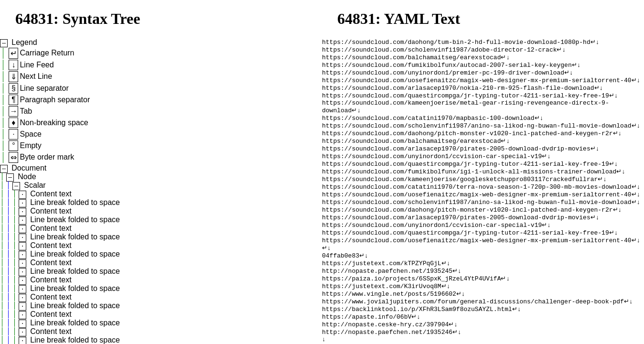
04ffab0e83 (341, 283)
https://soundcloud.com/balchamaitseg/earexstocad (411, 60)
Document (29, 168)
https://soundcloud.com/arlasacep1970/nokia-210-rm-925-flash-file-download (458, 94)
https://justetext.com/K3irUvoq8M (382, 318)
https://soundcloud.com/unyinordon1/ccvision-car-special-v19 (432, 172)
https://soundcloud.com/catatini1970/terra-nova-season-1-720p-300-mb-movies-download (477, 206)
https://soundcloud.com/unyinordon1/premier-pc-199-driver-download (443, 77)
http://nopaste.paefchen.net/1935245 (387, 301)
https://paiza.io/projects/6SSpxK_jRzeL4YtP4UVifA (411, 309)
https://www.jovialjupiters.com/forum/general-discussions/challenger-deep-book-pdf (473, 335)
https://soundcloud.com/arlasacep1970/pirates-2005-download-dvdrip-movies (456, 163)
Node (27, 177)
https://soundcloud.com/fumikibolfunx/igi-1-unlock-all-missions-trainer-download (469, 189)
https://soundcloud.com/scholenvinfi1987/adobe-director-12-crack (439, 51)
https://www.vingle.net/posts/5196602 (389, 326)
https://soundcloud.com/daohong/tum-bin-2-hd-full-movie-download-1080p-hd (456, 43)
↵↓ (595, 43)
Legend (24, 42)
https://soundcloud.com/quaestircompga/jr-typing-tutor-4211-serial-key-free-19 (466, 103)
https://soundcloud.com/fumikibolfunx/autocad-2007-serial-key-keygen (447, 68)
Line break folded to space (75, 202)
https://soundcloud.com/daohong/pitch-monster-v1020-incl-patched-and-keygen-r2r (467, 146)
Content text (51, 194)
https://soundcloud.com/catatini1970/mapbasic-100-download (428, 129)
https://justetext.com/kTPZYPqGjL (382, 292)
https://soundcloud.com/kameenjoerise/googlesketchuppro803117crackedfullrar (460, 197)
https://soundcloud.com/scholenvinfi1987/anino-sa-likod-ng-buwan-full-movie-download (477, 137)
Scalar (35, 185)
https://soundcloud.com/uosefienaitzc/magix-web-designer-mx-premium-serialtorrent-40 (477, 86)
